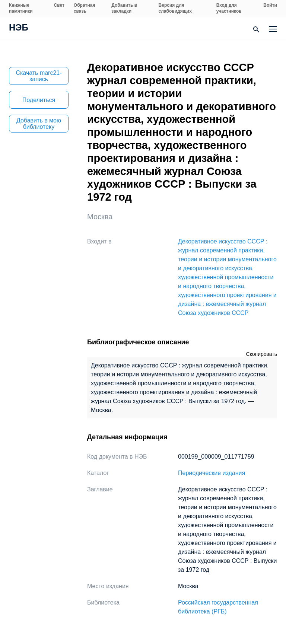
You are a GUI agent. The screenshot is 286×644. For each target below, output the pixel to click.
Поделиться (39, 100)
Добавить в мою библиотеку (39, 124)
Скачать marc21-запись (39, 76)
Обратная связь (85, 8)
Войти (270, 5)
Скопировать (261, 354)
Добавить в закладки (124, 8)
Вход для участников (229, 8)
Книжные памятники (21, 8)
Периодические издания (212, 473)
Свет (59, 5)
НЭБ (19, 28)
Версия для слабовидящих (175, 8)
